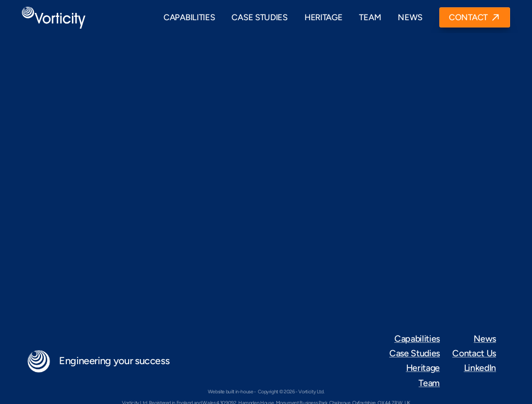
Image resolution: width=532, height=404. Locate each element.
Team (429, 383)
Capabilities (417, 339)
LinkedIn (480, 368)
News (485, 339)
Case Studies (415, 353)
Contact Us (474, 353)
